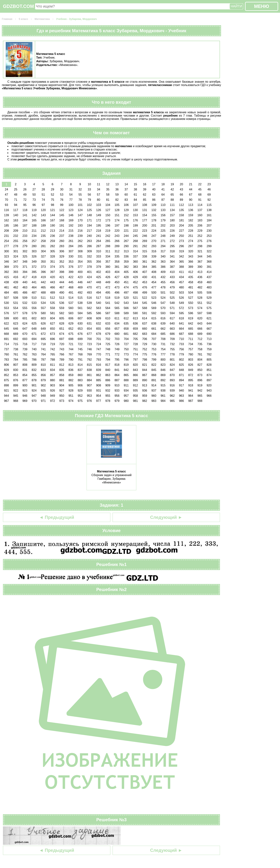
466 (53, 287)
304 (43, 251)
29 (52, 189)
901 (34, 385)
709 (172, 339)
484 (7, 293)
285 (80, 246)
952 (80, 396)
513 (62, 298)
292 (145, 246)
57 (99, 195)
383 (135, 267)
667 (209, 329)
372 (34, 267)
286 (89, 246)
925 (43, 391)
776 (154, 354)
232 (16, 236)
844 (145, 370)
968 (16, 401)
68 (200, 195)
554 (16, 308)
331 (80, 256)
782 (209, 354)
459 (200, 282)
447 (89, 282)
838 (89, 370)
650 (53, 329)
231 (7, 236)
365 (182, 262)
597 (200, 313)
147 (80, 215)
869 (163, 375)
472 (108, 287)
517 (99, 298)
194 (89, 226)
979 (117, 401)
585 (89, 313)
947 (34, 396)
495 (108, 293)
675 (71, 334)
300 (7, 251)
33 (89, 189)
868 (154, 375)
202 (163, 226)
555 (25, 308)
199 (135, 226)
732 (172, 344)
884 (89, 380)
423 (80, 277)
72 (25, 200)
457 (182, 282)
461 (7, 287)
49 (25, 195)
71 (16, 200)
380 (108, 267)
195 (99, 226)
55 (80, 195)
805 (209, 360)
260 (62, 241)
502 (172, 293)
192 (71, 226)
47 (6, 195)
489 (53, 293)
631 (89, 323)
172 (99, 220)
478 (163, 287)
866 (135, 375)
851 (209, 370)
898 (7, 385)
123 (71, 210)
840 (108, 370)
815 (89, 365)
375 (62, 267)
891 (154, 380)
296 (182, 246)
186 (16, 226)
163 (16, 220)
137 (200, 210)
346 (7, 262)
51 (43, 195)
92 (209, 200)
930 (89, 391)
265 (108, 241)
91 (200, 200)
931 (99, 391)
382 (126, 267)
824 (172, 365)
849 (191, 370)
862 (99, 375)
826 (191, 365)
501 (163, 293)
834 (53, 370)
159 (191, 215)
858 (62, 375)
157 (172, 215)
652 (71, 329)
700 (89, 339)
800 (163, 360)
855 (34, 375)
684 (154, 334)
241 (99, 236)
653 (80, 329)
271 (163, 241)
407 (145, 272)
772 (117, 354)
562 (89, 308)
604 (53, 318)
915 (163, 385)
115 (209, 205)
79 (89, 200)
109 (154, 205)
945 (16, 396)
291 (135, 246)
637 (145, 323)
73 (34, 200)
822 (154, 365)
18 (163, 184)
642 (191, 323)
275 (200, 241)
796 (126, 360)
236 (53, 236)
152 (126, 215)
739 (25, 349)
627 (53, 323)
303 (34, 251)
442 (43, 282)
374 (53, 267)
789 (62, 360)
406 (135, 272)
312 (117, 251)
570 (163, 308)
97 (43, 205)
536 (62, 303)
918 (191, 385)
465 (43, 287)
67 (191, 195)
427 (117, 277)
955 (108, 396)
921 (7, 391)
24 (6, 189)
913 (145, 385)
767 (71, 354)
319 (182, 251)
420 (53, 277)
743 (62, 349)
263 (89, 241)
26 (25, 189)
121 (53, 210)
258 (43, 241)
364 (172, 262)
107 (135, 205)
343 (191, 256)
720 (62, 344)
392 (7, 272)
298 (200, 246)
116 (7, 210)
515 (80, 298)
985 (172, 401)
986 (182, 401)
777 (163, 354)
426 (108, 277)
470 (89, 287)
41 (163, 189)
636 (135, 323)
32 (80, 189)
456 (172, 282)
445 (71, 282)
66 (181, 195)
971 (43, 401)
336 (126, 256)
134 (172, 210)
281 (43, 246)
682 (135, 334)
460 (209, 282)
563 (99, 308)
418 (34, 277)
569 (154, 308)
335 (117, 256)
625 (34, 323)
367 (200, 262)
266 (117, 241)
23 (209, 184)
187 (25, 226)
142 (34, 215)
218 (99, 231)
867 (145, 375)
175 (126, 220)
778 (172, 354)
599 (7, 318)
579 (34, 313)
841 (117, 370)
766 (62, 354)
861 (89, 375)
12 (108, 184)
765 (53, 354)
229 (200, 231)
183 (200, 220)
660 (145, 329)
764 (43, 354)
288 (108, 246)
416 (16, 277)
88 (172, 200)
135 (182, 210)
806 (7, 365)
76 (62, 200)
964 (191, 396)
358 (117, 262)
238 (71, 236)
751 (135, 349)
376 (71, 267)
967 (7, 401)
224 (154, 231)
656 (108, 329)
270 (154, 241)
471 (99, 287)
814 (80, 365)
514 (71, 298)
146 (71, 215)
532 (25, 303)
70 (6, 200)
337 (135, 256)
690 (209, 334)
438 (7, 282)
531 (16, 303)
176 (135, 220)
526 (182, 298)
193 (80, 226)
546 (154, 303)
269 (145, 241)
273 (182, 241)
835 (62, 370)
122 (62, 210)
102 (89, 205)
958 (135, 396)
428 (126, 277)
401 (89, 272)
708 (163, 339)
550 (191, 303)
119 (34, 210)
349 (34, 262)
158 (182, 215)
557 (43, 308)
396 (43, 272)
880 (53, 380)
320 (191, 251)
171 (89, 220)
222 (135, 231)
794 (108, 360)
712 (200, 339)
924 (34, 391)
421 (62, 277)
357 (108, 262)
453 (145, 282)
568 (145, 308)
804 (200, 360)
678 (99, 334)
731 (163, 344)
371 (25, 267)
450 (117, 282)
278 (16, 246)
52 (52, 195)
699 (80, 339)
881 (62, 380)
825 (182, 365)
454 (154, 282)
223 (145, 231)
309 (89, 251)
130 (135, 210)
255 (16, 241)
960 (154, 396)
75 (52, 200)
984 (163, 401)
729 (145, 344)
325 (25, 256)
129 (126, 210)
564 (108, 308)
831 (25, 370)
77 (71, 200)
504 (191, 293)
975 (80, 401)
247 (154, 236)
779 (182, 354)
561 (80, 308)
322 (209, 251)
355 (89, 262)
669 (16, 334)
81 (108, 200)
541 (108, 303)
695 (43, 339)
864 (117, 375)
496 (117, 293)
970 (34, 401)
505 (200, 293)
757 (191, 349)
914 (154, 385)
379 (99, 267)
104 (108, 205)
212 (43, 231)
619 (191, 318)
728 (135, 344)
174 (117, 220)
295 (172, 246)
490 (62, 293)
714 (7, 344)
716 (25, 344)
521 (135, 298)
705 (135, 339)
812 (62, 365)
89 (181, 200)
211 (34, 231)
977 (99, 401)
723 (89, 344)
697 (62, 339)
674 (62, 334)
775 (145, 354)
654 (89, 329)
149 (99, 215)
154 (145, 215)
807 (16, 365)
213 (53, 231)
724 (99, 344)
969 (25, 401)
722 (80, 344)
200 (145, 226)
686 (172, 334)
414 (209, 272)
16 (145, 184)
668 (7, 334)
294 (163, 246)
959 (145, 396)
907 (89, 385)
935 (135, 391)
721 (71, 344)
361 (145, 262)
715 (16, 344)
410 (172, 272)
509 (25, 298)
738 (16, 349)
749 (117, 349)
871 (182, 375)
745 (80, 349)
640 (172, 323)
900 (25, 385)
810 (43, 365)
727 (126, 344)
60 (126, 195)
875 (7, 380)
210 (25, 231)
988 (200, 401)
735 (200, 344)
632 (99, 323)
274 (191, 241)
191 (62, 226)
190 (53, 226)
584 (80, 313)
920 (209, 385)
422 (71, 277)
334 (108, 256)
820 (135, 365)
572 (182, 308)
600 (16, 318)
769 (89, 354)
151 (117, 215)
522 (145, 298)
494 (99, 293)
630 (80, 323)
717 (34, 344)
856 (43, 375)
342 (182, 256)
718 (43, 344)
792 (89, 360)
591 (145, 313)
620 (200, 318)
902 (43, 385)
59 (117, 195)
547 (163, 303)
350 (43, 262)
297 (191, 246)
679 (108, 334)
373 (43, 267)
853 (16, 375)
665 (191, 329)
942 (200, 391)
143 (43, 215)
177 (145, 220)
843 (135, 370)
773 (126, 354)
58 (108, 195)
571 (172, 308)
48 (16, 195)
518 (108, 298)
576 (7, 313)
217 (89, 231)
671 (34, 334)
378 (89, 267)
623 (16, 323)
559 (62, 308)
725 (108, 344)
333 (99, 256)
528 (200, 298)
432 (163, 277)
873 (200, 375)
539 (89, 303)
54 (71, 195)
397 (53, 272)
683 (145, 334)
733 (182, 344)
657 (117, 329)
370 (16, 267)
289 (117, 246)
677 (89, 334)
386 (163, 267)
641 (182, 323)
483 (209, 287)
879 (43, 380)
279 (25, 246)
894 (182, 380)
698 (71, 339)
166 (43, 220)
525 (172, 298)
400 (80, 272)
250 (182, 236)
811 (53, 365)
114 (200, 205)
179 (163, 220)
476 (145, 287)
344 (200, 256)
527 (191, 298)
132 (154, 210)
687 (182, 334)
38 (135, 189)
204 (182, 226)
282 (53, 246)
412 (191, 272)
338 (145, 256)
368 (209, 262)
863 (108, 375)
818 (117, 365)
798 (145, 360)
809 (34, 365)
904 (62, 385)
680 (117, 334)
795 (117, 360)
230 (209, 231)
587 (108, 313)
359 (126, 262)
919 (200, 385)
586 (99, 313)
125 (89, 210)
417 (25, 277)
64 (163, 195)
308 (80, 251)
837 (80, 370)
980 (126, 401)
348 (25, 262)
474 (126, 287)
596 (191, 313)
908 (99, 385)
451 (126, 282)
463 (25, 287)
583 (71, 313)
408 (154, 272)
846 (163, 370)
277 (7, 246)
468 (71, 287)
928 (71, 391)
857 (53, 375)
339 (154, 256)
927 (62, 391)
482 (200, 287)
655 (99, 329)
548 (172, 303)
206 (200, 226)
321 (200, 251)
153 (135, 215)
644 (209, 323)
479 (172, 287)
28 (43, 189)
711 (191, 339)
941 (191, 391)
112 (182, 205)
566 (126, 308)
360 (135, 262)
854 (25, 375)
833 (43, 370)
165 (34, 220)
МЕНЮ (261, 6)
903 (53, 385)
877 (25, 380)
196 (108, 226)
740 (34, 349)
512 (53, 298)
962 (172, 396)
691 (7, 339)
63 (154, 195)
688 (191, 334)
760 (7, 354)
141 (25, 215)
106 (126, 205)
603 (43, 318)
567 (135, 308)
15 (135, 184)
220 (117, 231)
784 (16, 360)
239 (80, 236)
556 (34, 308)
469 (80, 287)
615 (154, 318)
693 (25, 339)
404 (117, 272)
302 (25, 251)
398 (62, 272)
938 (163, 391)
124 (80, 210)
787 (43, 360)
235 (43, 236)
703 (117, 339)
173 (108, 220)
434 (182, 277)
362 (154, 262)
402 (99, 272)
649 (43, 329)
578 (25, 313)
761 (16, 354)
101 (80, 205)
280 (34, 246)
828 (209, 365)
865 (126, 375)
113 (191, 205)
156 (163, 215)
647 (25, 329)
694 (34, 339)
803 (191, 360)
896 (200, 380)
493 (89, 293)
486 (25, 293)
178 (154, 220)
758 (200, 349)
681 (126, 334)
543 (126, 303)
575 (209, 308)
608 (89, 318)
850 (200, 370)
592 (154, 313)
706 (145, 339)
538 (80, 303)
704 (126, 339)
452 (135, 282)
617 (172, 318)
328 (53, 256)
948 (43, 396)
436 (200, 277)
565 (117, 308)
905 (71, 385)
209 (16, 231)
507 (7, 298)
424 (89, 277)
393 (16, 272)
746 (89, 349)
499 (145, 293)
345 (209, 256)
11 (99, 184)
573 (191, 308)
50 (34, 195)
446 (80, 282)
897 (209, 380)
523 (154, 298)
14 (126, 184)
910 (117, 385)
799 (154, 360)
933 (117, 391)
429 (135, 277)
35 (108, 189)
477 (154, 287)
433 (172, 277)
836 (71, 370)
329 (62, 256)
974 (71, 401)
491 (71, 293)
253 (209, 236)
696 (53, 339)
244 (126, 236)
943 (209, 391)
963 (182, 396)
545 (145, 303)
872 (191, 375)
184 (209, 220)
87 (163, 200)
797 (135, 360)
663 (172, 329)
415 (7, 277)
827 (200, 365)
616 (163, 318)
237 (62, 236)
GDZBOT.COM (18, 6)
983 (154, 401)
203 (172, 226)
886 (108, 380)
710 (182, 339)
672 (43, 334)
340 (163, 256)
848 (182, 370)
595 (182, 313)
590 (135, 313)
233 (25, 236)
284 (71, 246)
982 (145, 401)
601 (25, 318)
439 (16, 282)
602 (34, 318)
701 (99, 339)
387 (172, 267)
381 (117, 267)
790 (71, 360)
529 (209, 298)
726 (117, 344)
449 (108, 282)
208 (7, 231)
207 (209, 226)
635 (126, 323)
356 (99, 262)
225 (163, 231)
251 (191, 236)
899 (16, 385)
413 (200, 272)
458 (191, 282)
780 (191, 354)
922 (16, 391)
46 (209, 189)
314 (135, 251)
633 (108, 323)
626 (43, 323)
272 (172, 241)
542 (117, 303)
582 (62, 313)
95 (25, 205)
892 (163, 380)
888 (126, 380)
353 (71, 262)
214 (62, 231)
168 (62, 220)
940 (182, 391)
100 (71, 205)
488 (43, 293)
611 (117, 318)
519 (117, 298)
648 (34, 329)
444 (62, 282)
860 (80, 375)
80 (99, 200)
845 (154, 370)
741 (43, 349)
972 (53, 401)
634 (117, 323)
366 (191, 262)
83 (126, 200)
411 (182, 272)
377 (80, 267)
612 (126, 318)
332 (89, 256)
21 (191, 184)
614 (145, 318)
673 (53, 334)
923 (25, 391)
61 (135, 195)
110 (163, 205)
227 (182, 231)
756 (182, 349)
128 (117, 210)
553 (7, 308)
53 (62, 195)
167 (53, 220)
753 (154, 349)
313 (126, 251)
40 (154, 189)
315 (145, 251)
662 (163, 329)
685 (163, 334)
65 (172, 195)
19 (172, 184)
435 (191, 277)
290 (126, 246)
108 (145, 205)
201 (154, 226)
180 (172, 220)
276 (209, 241)
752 (145, 349)
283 (62, 246)
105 (117, 205)
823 (163, 365)
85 (145, 200)
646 (16, 329)
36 (117, 189)
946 (25, 396)
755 (172, 349)
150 (108, 215)
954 (99, 396)
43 (181, 189)
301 (16, 251)
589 (126, 313)
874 (209, 375)
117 (16, 210)
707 (154, 339)
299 (209, 246)
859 (71, 375)
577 (16, 313)
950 (62, 396)
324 (16, 256)
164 (25, 220)
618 (182, 318)
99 (62, 205)
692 (16, 339)
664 (182, 329)
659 (135, 329)
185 (7, 226)
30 (62, 189)
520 (126, 298)
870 (172, 375)
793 (99, 360)
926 (53, 391)
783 (7, 360)
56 (89, 195)
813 (71, 365)
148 (89, 215)
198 (126, 226)
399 (71, 272)
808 (25, 365)
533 (34, 303)
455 (163, 282)
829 (7, 370)
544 (135, 303)
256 (25, 241)
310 (99, 251)
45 (200, 189)
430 (145, 277)
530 (7, 303)
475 (135, 287)
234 (34, 236)
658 (126, 329)
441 (34, 282)
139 (7, 215)
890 (145, 380)
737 (7, 349)
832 (34, 370)
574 (200, 308)
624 (25, 323)
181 (182, 220)
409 (163, 272)
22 (200, 184)
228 (191, 231)
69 (209, 195)
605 (62, 318)
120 (43, 210)
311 (108, 251)
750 (126, 349)
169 (71, 220)
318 (172, 251)
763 (34, 354)
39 (145, 189)
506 (209, 293)
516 (89, 298)
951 (71, 396)
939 (172, 391)
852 (7, 375)
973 (62, 401)
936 (145, 391)
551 (200, 303)
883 (80, 380)
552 (209, 303)
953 (89, 396)
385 (154, 267)
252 (200, 236)
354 (80, 262)
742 (53, 349)
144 (53, 215)
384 (145, 267)
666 (200, 329)
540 (99, 303)
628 (62, 323)
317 (163, 251)
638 (154, 323)
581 (53, 313)
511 (43, 298)
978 (108, 401)
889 (135, 380)
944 (7, 396)
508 (16, 298)
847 (172, 370)
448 (99, 282)
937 (154, 391)
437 (209, 277)
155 (154, 215)
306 (62, 251)
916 (172, 385)
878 (34, 380)
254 (7, 241)
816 (99, 365)
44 (191, 189)
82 (117, 200)
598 (209, 313)
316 (154, 251)
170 (80, 220)
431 (154, 277)
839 (99, 370)
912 (135, 385)
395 (34, 272)
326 (34, 256)
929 (80, 391)
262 (80, 241)
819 (126, 365)
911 (126, 385)
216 (80, 231)
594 (172, 313)
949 (53, 396)
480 (182, 287)
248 (163, 236)
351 (53, 262)
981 (135, 401)
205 (191, 226)
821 (145, 365)
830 (16, 370)
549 (182, 303)
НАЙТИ (236, 6)
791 (80, 360)
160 (200, 215)
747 (99, 349)
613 (135, 318)
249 (172, 236)
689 (200, 334)
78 (80, 200)
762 (25, 354)
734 (191, 344)
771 (108, 354)
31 (71, 189)
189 (43, 226)
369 (7, 267)
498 (135, 293)
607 (80, 318)
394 (25, 272)
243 (117, 236)
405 (126, 272)
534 (43, 303)
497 (126, 293)
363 (163, 262)
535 (53, 303)
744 (71, 349)
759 (209, 349)
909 (108, 385)
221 (126, 231)
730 (154, 344)
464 (34, 287)
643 (200, 323)
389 (191, 267)
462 (16, 287)
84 (135, 200)
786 (34, 360)
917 (182, 385)
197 (117, 226)
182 (191, 220)
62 (145, 195)
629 (71, 323)
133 (163, 210)
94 (16, 205)
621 (209, 318)
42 (172, 189)
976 (89, 401)
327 (43, 256)
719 (53, 344)
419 (43, 277)
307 (71, 251)
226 (172, 231)
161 (209, 215)
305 (53, 251)
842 (126, 370)
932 (108, 391)
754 (163, 349)
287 (99, 246)
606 (71, 318)
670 (25, 334)
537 (71, 303)
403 (108, 272)
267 (126, 241)
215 (71, 231)
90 (191, 200)
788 (53, 360)
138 (209, 210)
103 (99, 205)
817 (108, 365)
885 (99, 380)
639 (163, 323)
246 (145, 236)
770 (99, 354)
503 (182, 293)
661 (154, 329)
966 (209, 396)
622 (7, 323)
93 (6, 205)
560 (71, 308)
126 (99, 210)
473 (117, 287)
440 (25, 282)
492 (80, 293)
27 (34, 189)
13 (117, 184)
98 (52, 205)
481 (191, 287)
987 (191, 401)
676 (80, 334)
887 (117, 380)
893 (172, 380)
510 (34, 298)
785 (25, 360)
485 (16, 293)
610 (108, 318)
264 (99, 241)
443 (53, 282)
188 (34, 226)
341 (172, 256)
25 (16, 189)
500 (154, 293)
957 (126, 396)
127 (108, 210)
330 (71, 256)
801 (172, 360)
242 (108, 236)
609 (99, 318)
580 (43, 313)
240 (89, 236)
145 (62, 215)
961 (163, 396)
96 (34, 205)
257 (34, 241)
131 (145, 210)
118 (25, 210)
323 (7, 256)
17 (154, 184)
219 (108, 231)
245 (135, 236)
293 (154, 246)
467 (62, 287)
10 (89, 184)
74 (43, 200)
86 (154, 200)
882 (71, 380)
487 (34, 293)
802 (182, 360)
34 (99, 189)
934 (126, 391)
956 (117, 396)
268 (135, 241)
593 (163, 313)
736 (209, 344)
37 (126, 189)
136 (191, 210)
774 (135, 354)
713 (209, 339)
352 (62, 262)
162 (7, 220)
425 (99, 277)
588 (117, 313)
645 (7, 329)
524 (163, 298)
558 (53, 308)
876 (16, 380)
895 (191, 380)
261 (71, 241)
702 (108, 339)
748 (108, 349)
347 (16, 262)
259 (53, 241)
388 (182, 267)
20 (181, 184)
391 (209, 267)
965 (200, 396)
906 (80, 385)
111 (172, 205)
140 (16, 215)
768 (80, 354)
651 (62, 329)
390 (200, 267)
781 (200, 354)
